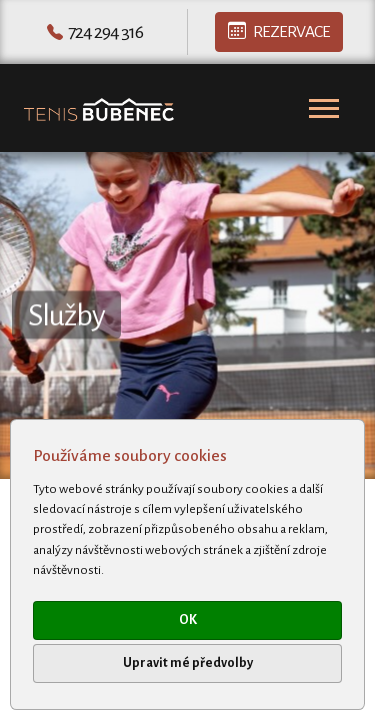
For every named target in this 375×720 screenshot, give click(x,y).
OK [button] (188, 620)
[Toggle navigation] (324, 108)
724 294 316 (105, 32)
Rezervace (279, 32)
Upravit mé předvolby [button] (188, 663)
